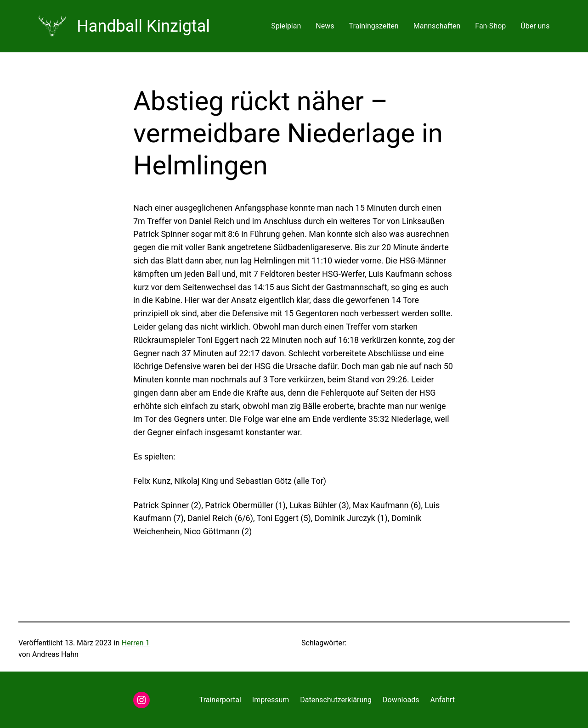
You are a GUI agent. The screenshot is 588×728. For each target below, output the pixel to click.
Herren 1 (136, 643)
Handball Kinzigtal (143, 26)
